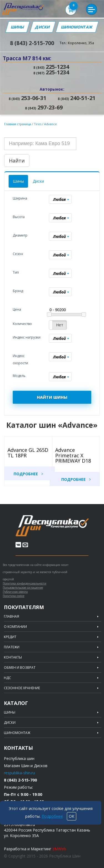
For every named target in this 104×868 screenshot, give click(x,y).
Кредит (10, 637)
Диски (43, 27)
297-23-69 (44, 107)
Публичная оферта (15, 592)
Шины (17, 27)
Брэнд (18, 291)
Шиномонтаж (77, 27)
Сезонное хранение (22, 688)
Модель (19, 376)
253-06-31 (27, 98)
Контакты (13, 657)
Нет (60, 325)
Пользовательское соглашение (23, 588)
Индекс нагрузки (27, 337)
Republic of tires (52, 526)
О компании (15, 627)
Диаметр (20, 235)
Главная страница (18, 124)
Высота (19, 217)
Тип (16, 272)
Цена (17, 309)
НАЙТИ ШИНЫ (52, 397)
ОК (72, 816)
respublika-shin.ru (19, 773)
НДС (7, 678)
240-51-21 (77, 98)
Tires (38, 124)
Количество (22, 324)
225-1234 (51, 67)
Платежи (12, 647)
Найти (17, 161)
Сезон (18, 254)
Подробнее (26, 474)
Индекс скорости (20, 359)
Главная (12, 617)
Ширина (20, 198)
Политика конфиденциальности (25, 583)
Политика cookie (14, 596)
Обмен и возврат (20, 668)
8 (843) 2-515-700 (32, 43)
